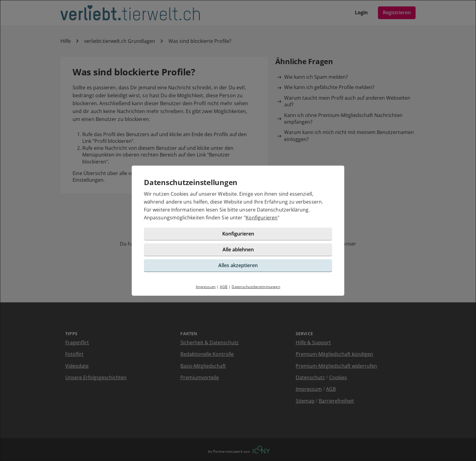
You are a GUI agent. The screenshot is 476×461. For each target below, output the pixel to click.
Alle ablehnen (238, 249)
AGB (224, 287)
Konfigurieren (262, 218)
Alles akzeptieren (238, 265)
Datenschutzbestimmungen (256, 287)
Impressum (206, 287)
